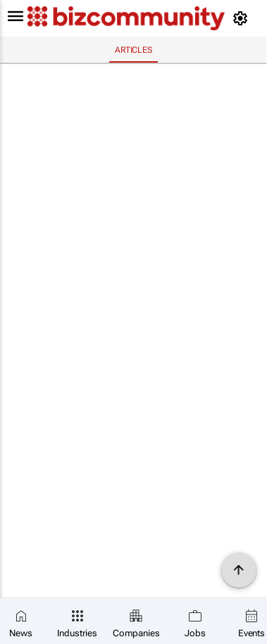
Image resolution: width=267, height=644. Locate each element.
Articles (133, 50)
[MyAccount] (243, 18)
